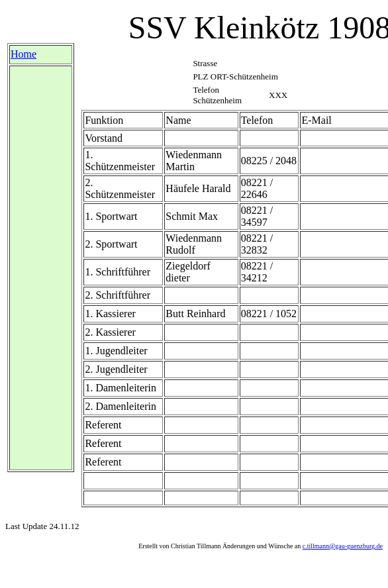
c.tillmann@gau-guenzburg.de (343, 546)
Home (24, 54)
